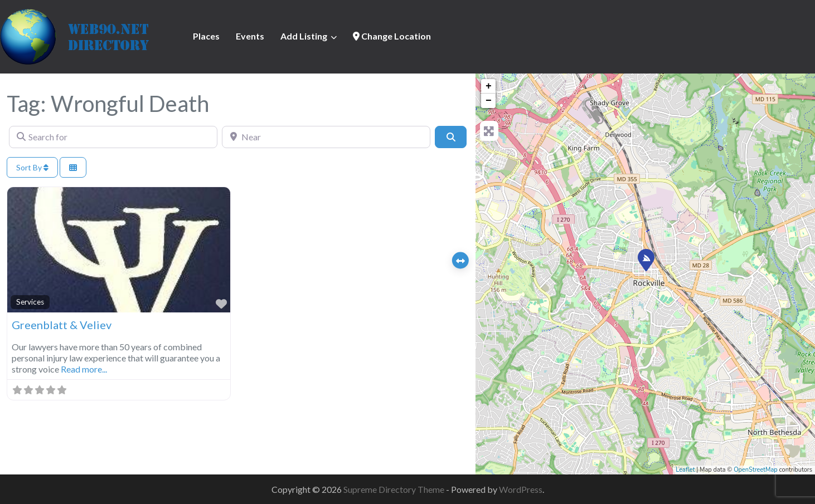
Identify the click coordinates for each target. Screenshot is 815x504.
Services (30, 302)
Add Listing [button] (304, 36)
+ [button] (489, 86)
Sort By (32, 167)
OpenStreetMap (756, 470)
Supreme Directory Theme (395, 489)
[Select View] (73, 167)
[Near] (326, 137)
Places (206, 36)
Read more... (84, 369)
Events (250, 36)
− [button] (489, 101)
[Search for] (113, 137)
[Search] (450, 137)
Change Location (392, 36)
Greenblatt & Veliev (62, 325)
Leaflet (685, 470)
